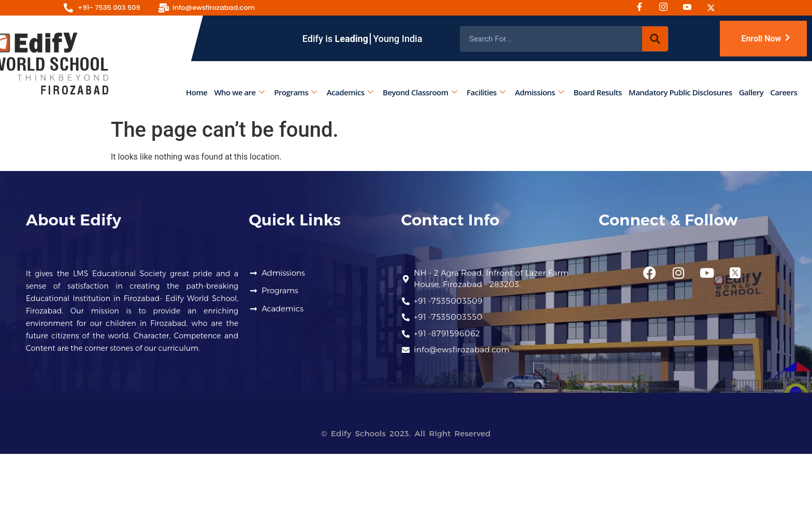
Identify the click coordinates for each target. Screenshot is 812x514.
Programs (296, 92)
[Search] (655, 39)
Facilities (486, 92)
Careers (784, 92)
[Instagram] (667, 8)
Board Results (598, 92)
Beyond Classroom (420, 92)
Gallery (751, 92)
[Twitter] (715, 8)
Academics (350, 92)
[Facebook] (643, 8)
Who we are (240, 92)
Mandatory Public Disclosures (680, 92)
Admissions (540, 92)
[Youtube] (691, 8)
